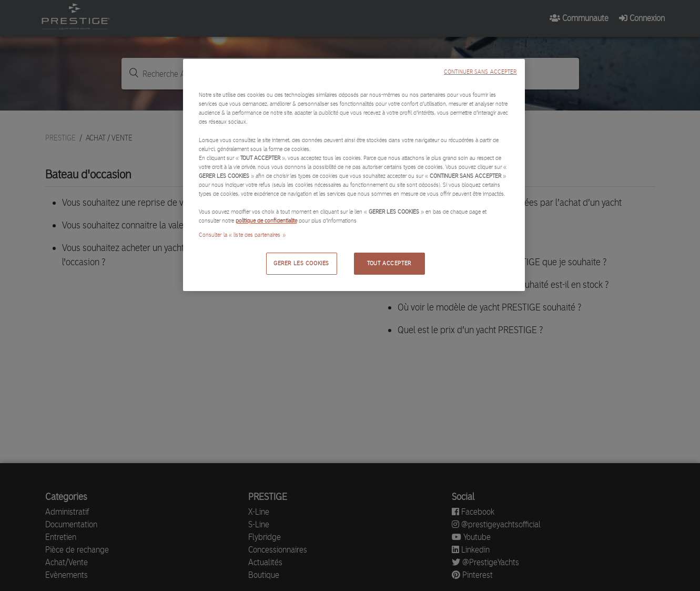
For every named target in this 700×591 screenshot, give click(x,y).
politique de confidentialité (266, 221)
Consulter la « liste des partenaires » (242, 235)
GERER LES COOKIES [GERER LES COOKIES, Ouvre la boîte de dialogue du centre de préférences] (301, 263)
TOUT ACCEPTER (389, 263)
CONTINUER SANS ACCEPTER (480, 72)
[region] (354, 175)
